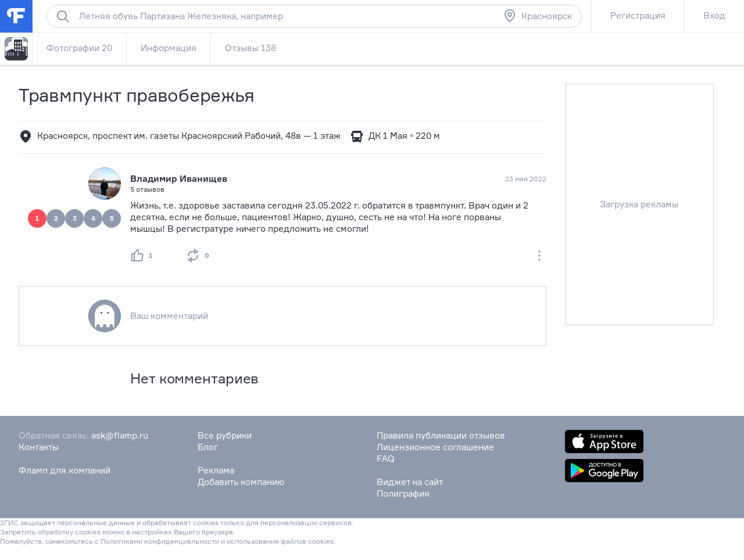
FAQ (386, 459)
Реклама (216, 470)
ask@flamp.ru (120, 435)
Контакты (39, 447)
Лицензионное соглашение (435, 447)
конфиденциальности (182, 541)
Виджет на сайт (410, 482)
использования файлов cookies (280, 541)
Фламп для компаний (65, 470)
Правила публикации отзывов (441, 435)
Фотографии (79, 48)
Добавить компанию (241, 482)
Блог (208, 447)
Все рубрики (225, 435)
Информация (169, 48)
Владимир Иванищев (179, 179)
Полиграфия (403, 493)
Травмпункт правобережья (137, 95)
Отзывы (251, 48)
